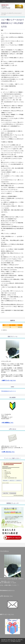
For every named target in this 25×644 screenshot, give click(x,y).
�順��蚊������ (18, 495)
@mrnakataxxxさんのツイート (9, 391)
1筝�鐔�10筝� (7, 472)
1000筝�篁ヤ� (7, 476)
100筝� (6, 475)
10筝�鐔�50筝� (8, 474)
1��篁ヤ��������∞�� (10, 478)
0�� (5, 471)
